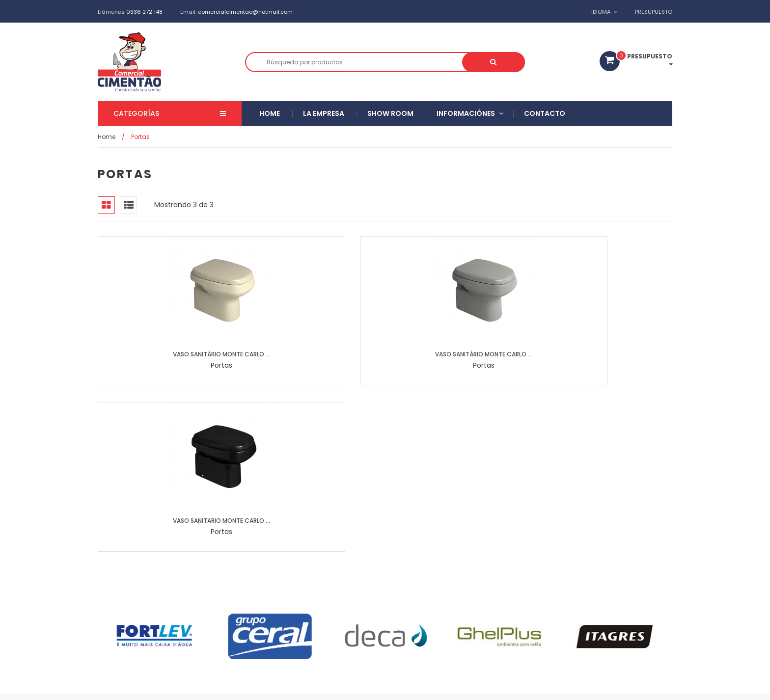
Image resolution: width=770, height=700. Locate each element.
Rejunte (480, 584)
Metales (264, 600)
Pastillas (378, 584)
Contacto (545, 114)
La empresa (324, 114)
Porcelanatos (326, 584)
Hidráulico (396, 614)
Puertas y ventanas (324, 600)
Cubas (263, 630)
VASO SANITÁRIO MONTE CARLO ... (164, 354)
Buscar (515, 62)
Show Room (390, 114)
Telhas (441, 614)
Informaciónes (466, 114)
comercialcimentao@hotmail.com (245, 12)
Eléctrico (349, 614)
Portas (479, 614)
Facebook (658, 686)
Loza (517, 584)
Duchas (438, 600)
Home (270, 114)
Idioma (601, 12)
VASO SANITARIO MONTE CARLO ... (459, 354)
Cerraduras (389, 600)
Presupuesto (654, 12)
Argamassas (430, 584)
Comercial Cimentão (182, 686)
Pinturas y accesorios (285, 614)
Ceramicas (270, 584)
